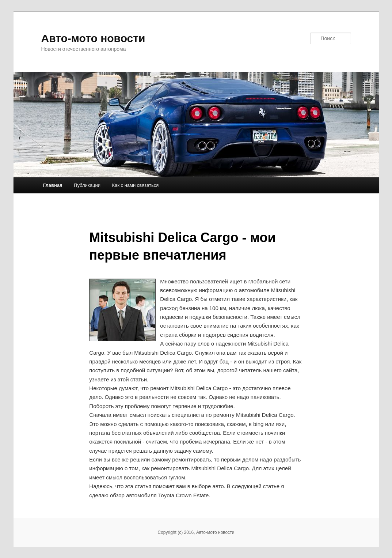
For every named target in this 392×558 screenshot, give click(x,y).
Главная (53, 185)
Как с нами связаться (135, 185)
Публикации (87, 185)
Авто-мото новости (93, 38)
